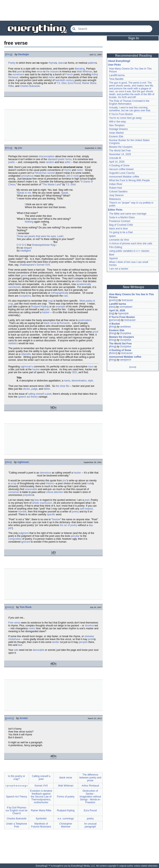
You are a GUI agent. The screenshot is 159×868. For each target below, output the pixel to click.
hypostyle (123, 313)
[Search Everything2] (111, 29)
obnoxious (45, 473)
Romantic (65, 323)
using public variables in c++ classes (129, 251)
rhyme (52, 63)
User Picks (114, 65)
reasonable (31, 489)
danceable (38, 650)
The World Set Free (120, 151)
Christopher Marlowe (66, 825)
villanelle (26, 354)
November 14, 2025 (120, 154)
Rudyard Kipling (40, 307)
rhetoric (50, 483)
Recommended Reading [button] (134, 56)
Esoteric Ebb (116, 137)
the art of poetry (69, 525)
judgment (23, 533)
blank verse (50, 323)
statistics (13, 343)
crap (50, 301)
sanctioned (14, 287)
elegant (28, 248)
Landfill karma (117, 75)
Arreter (24, 718)
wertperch (126, 360)
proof (95, 332)
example (60, 307)
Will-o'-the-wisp (117, 122)
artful (68, 162)
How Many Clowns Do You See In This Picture (131, 296)
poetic (61, 159)
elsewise (89, 636)
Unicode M (115, 158)
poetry (75, 512)
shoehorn (90, 626)
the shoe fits (63, 386)
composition (15, 539)
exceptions (25, 296)
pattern (92, 63)
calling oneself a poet (40, 394)
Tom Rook (25, 607)
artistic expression (42, 503)
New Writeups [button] (134, 287)
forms (69, 159)
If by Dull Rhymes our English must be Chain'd (17, 810)
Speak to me (24, 193)
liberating (80, 69)
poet (20, 72)
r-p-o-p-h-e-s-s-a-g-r (17, 786)
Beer (112, 255)
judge (34, 389)
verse (40, 72)
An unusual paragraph (90, 825)
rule (66, 296)
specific (51, 514)
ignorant (26, 542)
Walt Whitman (85, 72)
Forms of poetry (66, 797)
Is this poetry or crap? (17, 778)
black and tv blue (118, 229)
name (67, 381)
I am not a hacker (119, 269)
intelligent (26, 251)
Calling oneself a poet (41, 778)
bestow (56, 519)
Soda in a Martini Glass (122, 217)
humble (22, 512)
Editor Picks (115, 210)
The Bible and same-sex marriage (128, 214)
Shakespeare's (28, 265)
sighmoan (23, 462)
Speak (65, 193)
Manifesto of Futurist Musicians (41, 825)
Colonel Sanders (118, 192)
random (50, 162)
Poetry (12, 63)
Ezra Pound (74, 83)
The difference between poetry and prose (90, 778)
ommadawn (126, 307)
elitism (79, 281)
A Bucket (114, 324)
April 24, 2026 (117, 311)
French (69, 74)
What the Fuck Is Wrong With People (129, 180)
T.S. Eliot (61, 83)
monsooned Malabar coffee (124, 177)
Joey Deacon (116, 195)
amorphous (27, 176)
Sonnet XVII (43, 265)
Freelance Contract (120, 221)
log (112, 313)
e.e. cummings (66, 819)
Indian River (116, 184)
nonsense (14, 492)
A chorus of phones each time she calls (131, 243)
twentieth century (65, 80)
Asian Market (116, 133)
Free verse (14, 623)
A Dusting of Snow (119, 165)
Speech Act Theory (16, 797)
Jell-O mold (72, 176)
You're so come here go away (125, 118)
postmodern (85, 320)
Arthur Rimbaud (90, 786)
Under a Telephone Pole (16, 825)
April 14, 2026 (117, 162)
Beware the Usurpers (121, 147)
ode (16, 650)
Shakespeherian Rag (43, 245)
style (90, 381)
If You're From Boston (121, 114)
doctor (26, 389)
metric (32, 628)
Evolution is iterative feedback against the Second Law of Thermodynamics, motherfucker (41, 797)
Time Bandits (116, 79)
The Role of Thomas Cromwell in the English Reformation (129, 102)
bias (37, 500)
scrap (13, 483)
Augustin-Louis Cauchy (122, 173)
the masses (52, 72)
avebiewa (125, 327)
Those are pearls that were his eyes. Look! (40, 236)
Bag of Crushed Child (121, 225)
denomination (79, 381)
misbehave (14, 639)
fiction (113, 353)
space (112, 236)
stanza (62, 63)
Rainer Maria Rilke (41, 810)
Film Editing (116, 247)
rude (90, 483)
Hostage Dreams (118, 129)
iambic (56, 642)
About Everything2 (119, 61)
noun (91, 367)
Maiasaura (115, 199)
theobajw (23, 54)
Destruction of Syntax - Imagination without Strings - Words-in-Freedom (90, 797)
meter (52, 77)
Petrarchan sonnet (45, 173)
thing (9, 54)
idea (8, 462)
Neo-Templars (117, 125)
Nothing (29, 222)
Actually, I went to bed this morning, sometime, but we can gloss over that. (130, 109)
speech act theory (28, 397)
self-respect (86, 509)
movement (18, 74)
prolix (91, 639)
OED (74, 372)
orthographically (60, 293)
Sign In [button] (134, 38)
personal (115, 320)
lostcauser (127, 300)
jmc (20, 148)
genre (24, 276)
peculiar (75, 536)
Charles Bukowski (30, 86)
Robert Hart (116, 188)
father (47, 389)
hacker (46, 312)
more (133, 367)
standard (52, 159)
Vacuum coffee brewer (121, 169)
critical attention (55, 492)
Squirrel (113, 258)
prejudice (28, 495)
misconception (47, 156)
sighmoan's (27, 367)
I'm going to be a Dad (121, 232)
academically (84, 284)
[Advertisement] (79, 10)
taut (20, 645)
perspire (83, 642)
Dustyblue (126, 333)
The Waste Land (52, 185)
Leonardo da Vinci (119, 240)
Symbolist (41, 819)
